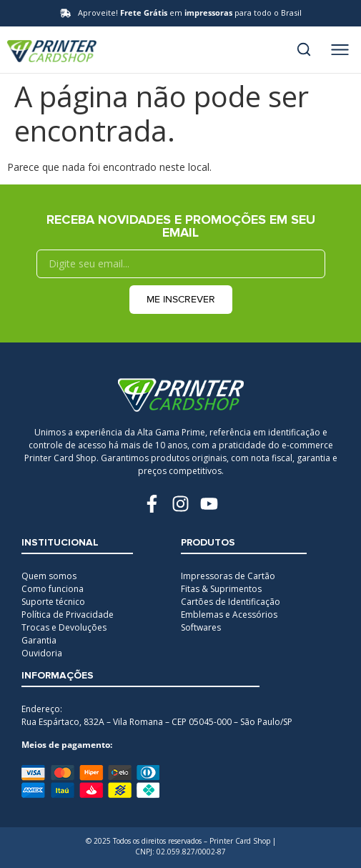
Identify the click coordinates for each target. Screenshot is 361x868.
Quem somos (49, 576)
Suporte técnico (53, 602)
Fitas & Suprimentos (221, 589)
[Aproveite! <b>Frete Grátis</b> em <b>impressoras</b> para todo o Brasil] (65, 13)
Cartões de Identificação (231, 602)
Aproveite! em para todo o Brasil (190, 13)
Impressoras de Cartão (228, 576)
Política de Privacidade (68, 615)
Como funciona (53, 589)
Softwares (201, 627)
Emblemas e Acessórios (229, 615)
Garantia (39, 640)
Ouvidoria (42, 653)
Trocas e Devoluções (64, 627)
